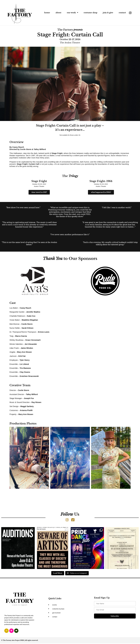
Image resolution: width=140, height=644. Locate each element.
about (58, 13)
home (47, 13)
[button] (12, 458)
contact (122, 13)
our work (72, 13)
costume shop (90, 13)
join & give (108, 13)
